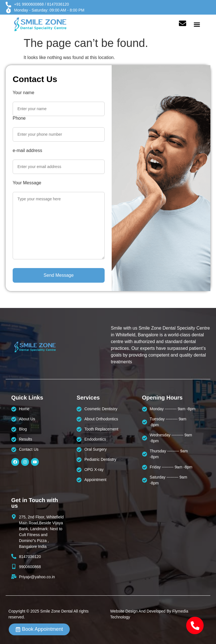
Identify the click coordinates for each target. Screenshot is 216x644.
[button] (197, 24)
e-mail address (27, 151)
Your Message (27, 183)
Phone (19, 118)
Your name (23, 93)
